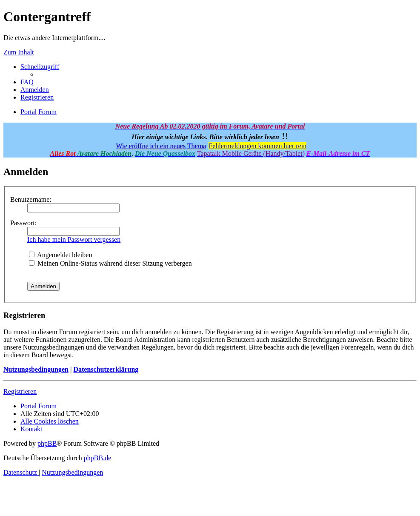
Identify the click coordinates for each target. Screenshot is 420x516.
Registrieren (20, 391)
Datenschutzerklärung (106, 369)
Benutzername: (31, 199)
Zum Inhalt (19, 52)
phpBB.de (97, 458)
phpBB (47, 443)
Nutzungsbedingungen (36, 369)
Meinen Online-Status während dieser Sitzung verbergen (110, 263)
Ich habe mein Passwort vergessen (74, 239)
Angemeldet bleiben (60, 255)
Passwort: (23, 223)
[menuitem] (27, 82)
